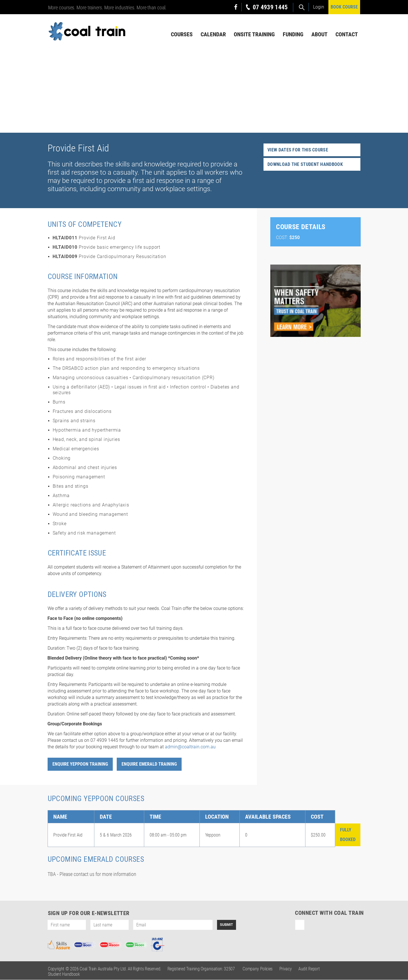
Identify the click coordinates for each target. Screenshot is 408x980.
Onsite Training (254, 34)
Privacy (286, 969)
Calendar (213, 34)
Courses (182, 34)
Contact (347, 34)
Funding (293, 34)
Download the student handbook (305, 165)
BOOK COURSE (344, 7)
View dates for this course (298, 150)
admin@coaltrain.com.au (190, 747)
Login (319, 7)
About (319, 34)
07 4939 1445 (270, 7)
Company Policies (258, 969)
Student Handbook (64, 974)
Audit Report (309, 969)
